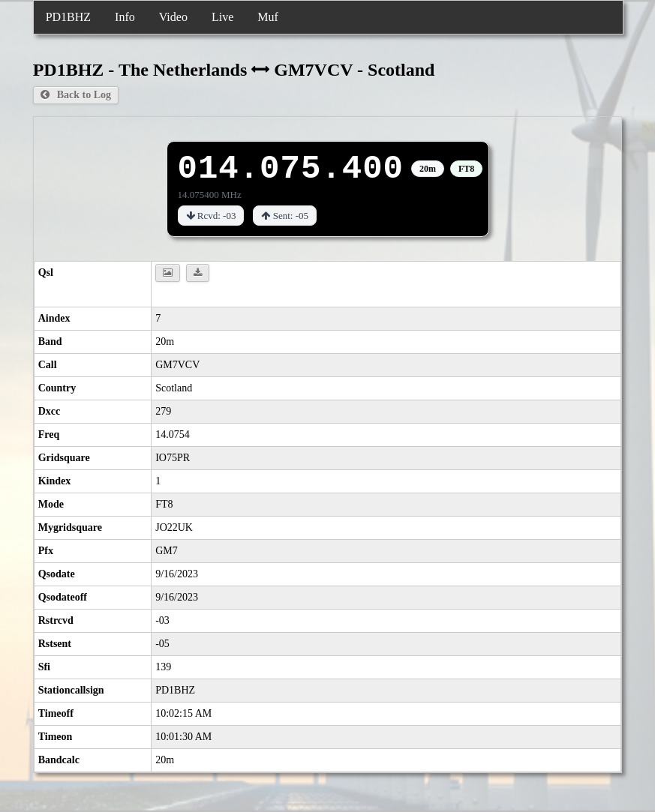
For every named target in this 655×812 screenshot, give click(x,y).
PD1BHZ (68, 17)
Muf (268, 17)
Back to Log (76, 95)
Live (222, 17)
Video (173, 17)
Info (125, 17)
